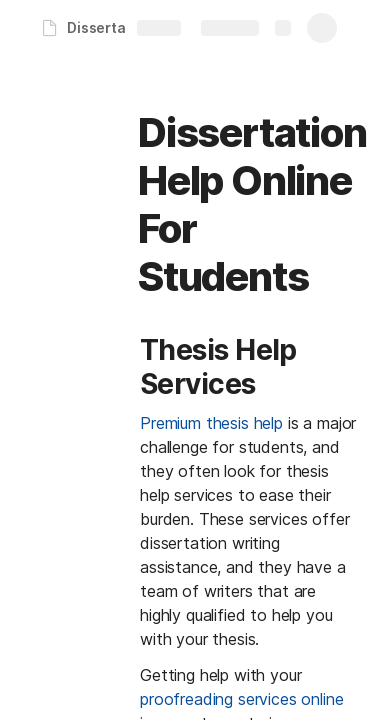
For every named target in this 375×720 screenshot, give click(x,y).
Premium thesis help (211, 423)
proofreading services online (242, 699)
